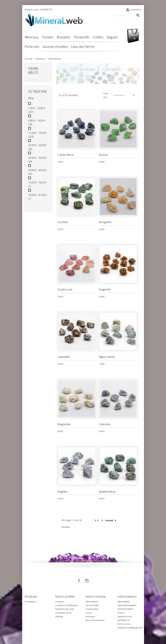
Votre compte (96, 596)
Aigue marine (107, 357)
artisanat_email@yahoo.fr (130, 628)
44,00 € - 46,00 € (37, 172)
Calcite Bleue (66, 155)
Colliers (98, 37)
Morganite (105, 222)
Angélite (62, 492)
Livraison (60, 602)
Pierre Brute (33, 71)
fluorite (103, 155)
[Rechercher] (127, 15)
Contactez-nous (63, 613)
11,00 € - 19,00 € (37, 135)
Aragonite (105, 289)
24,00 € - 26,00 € (37, 147)
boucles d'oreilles (55, 47)
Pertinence (124, 95)
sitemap (59, 616)
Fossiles (48, 37)
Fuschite (63, 222)
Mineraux (32, 37)
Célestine (105, 424)
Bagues (112, 37)
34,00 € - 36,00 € (37, 160)
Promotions (31, 602)
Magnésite (64, 424)
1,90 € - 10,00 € (37, 110)
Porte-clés (32, 47)
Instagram (87, 581)
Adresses (90, 616)
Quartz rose (65, 289)
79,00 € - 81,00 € (37, 197)
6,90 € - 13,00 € (37, 122)
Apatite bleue (107, 492)
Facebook (79, 581)
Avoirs (89, 613)
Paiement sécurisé (65, 609)
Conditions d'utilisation (67, 605)
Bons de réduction (95, 620)
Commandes (92, 609)
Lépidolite (64, 357)
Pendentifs (82, 37)
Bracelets (64, 37)
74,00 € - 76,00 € (37, 184)
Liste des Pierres (83, 47)
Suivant (111, 521)
